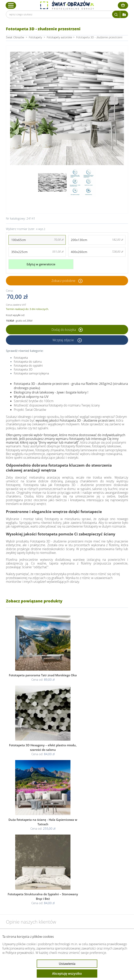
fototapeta (21, 357)
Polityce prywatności (20, 953)
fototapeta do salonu (28, 361)
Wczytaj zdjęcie (64, 340)
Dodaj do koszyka (67, 329)
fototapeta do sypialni (28, 365)
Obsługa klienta (23, 875)
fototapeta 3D (23, 369)
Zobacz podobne (63, 280)
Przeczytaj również (26, 895)
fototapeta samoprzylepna (31, 373)
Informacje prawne (26, 885)
